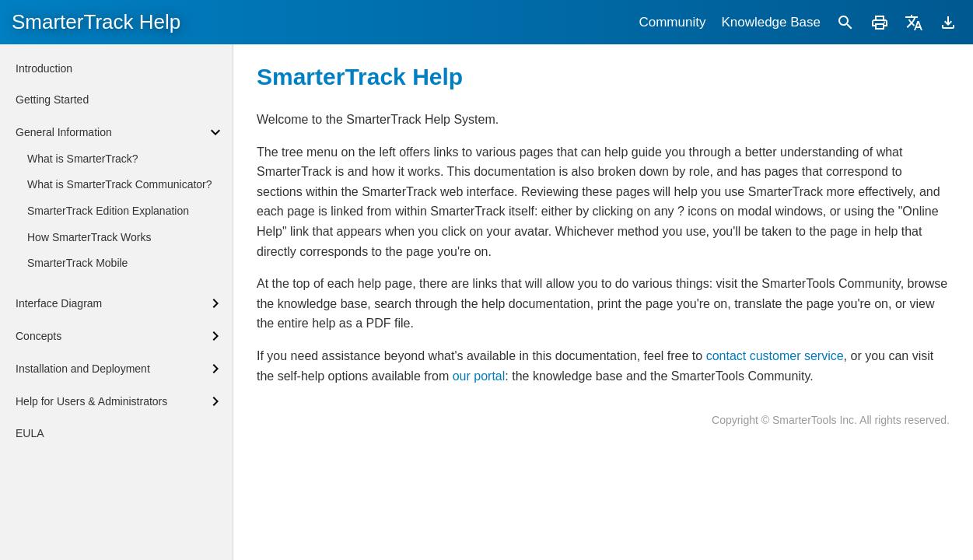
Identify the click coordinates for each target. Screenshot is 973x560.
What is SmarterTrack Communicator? (120, 184)
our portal (479, 376)
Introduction (44, 68)
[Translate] (914, 22)
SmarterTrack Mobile (77, 263)
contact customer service (775, 356)
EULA (30, 433)
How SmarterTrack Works (89, 237)
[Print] (880, 22)
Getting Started (52, 100)
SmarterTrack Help (96, 22)
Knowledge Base (771, 22)
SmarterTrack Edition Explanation (108, 211)
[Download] (948, 22)
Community (672, 22)
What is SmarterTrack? (83, 159)
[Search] (845, 22)
